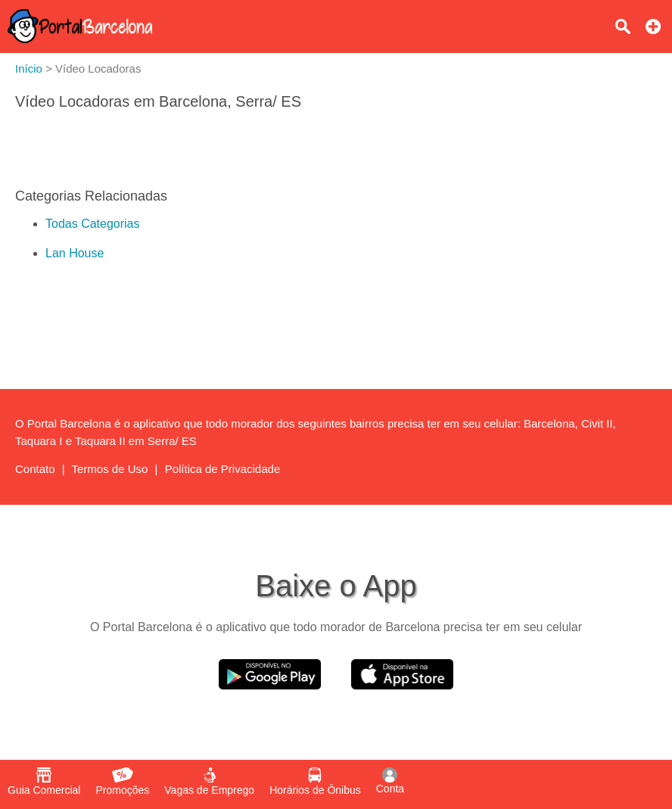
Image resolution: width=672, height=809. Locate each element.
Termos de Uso (110, 469)
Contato (35, 469)
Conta (390, 781)
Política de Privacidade (223, 469)
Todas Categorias (93, 224)
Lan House (75, 253)
